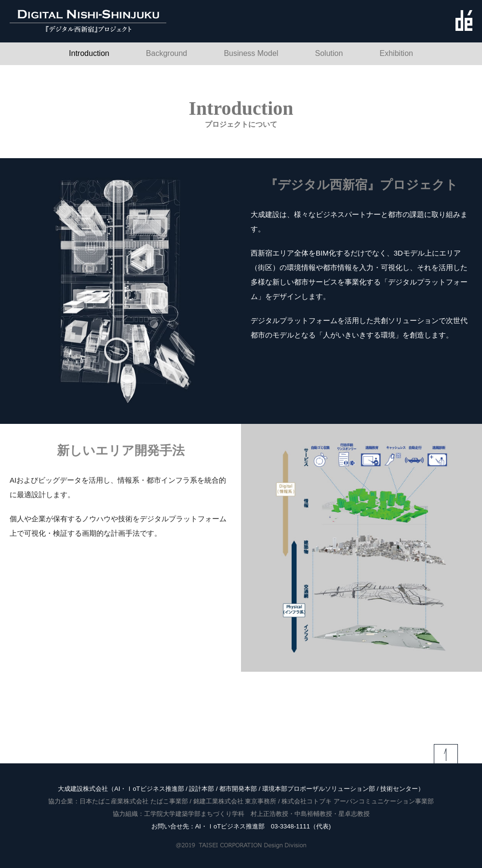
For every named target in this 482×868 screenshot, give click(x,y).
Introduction (89, 53)
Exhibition (396, 53)
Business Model (251, 53)
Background (167, 53)
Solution (329, 53)
